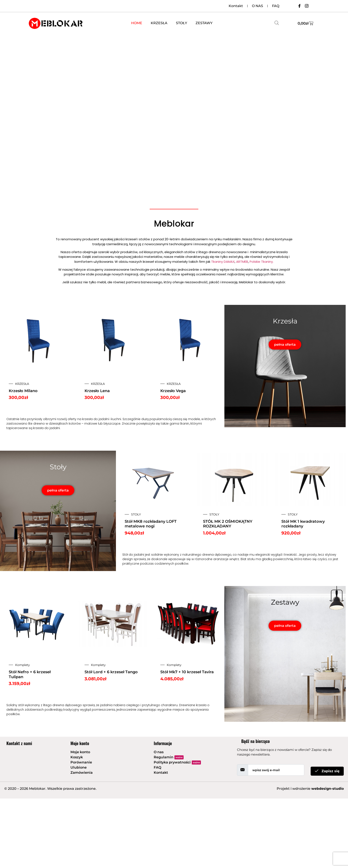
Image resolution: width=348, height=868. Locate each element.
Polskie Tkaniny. (262, 262)
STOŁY (181, 23)
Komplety (23, 665)
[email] (276, 770)
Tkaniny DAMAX (223, 262)
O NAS (257, 6)
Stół (125, 555)
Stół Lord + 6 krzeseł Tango (111, 672)
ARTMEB (242, 262)
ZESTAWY (204, 23)
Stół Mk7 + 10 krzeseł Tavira (187, 672)
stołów (144, 239)
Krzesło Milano (23, 391)
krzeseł (131, 239)
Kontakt (236, 6)
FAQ (276, 6)
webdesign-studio (328, 789)
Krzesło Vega (173, 391)
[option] (112, 360)
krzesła (87, 419)
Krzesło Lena (97, 391)
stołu (251, 559)
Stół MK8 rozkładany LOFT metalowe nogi (151, 524)
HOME (137, 23)
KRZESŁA (159, 23)
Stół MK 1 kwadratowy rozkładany (303, 524)
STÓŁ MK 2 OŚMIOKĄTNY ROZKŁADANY (228, 524)
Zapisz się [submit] (327, 771)
